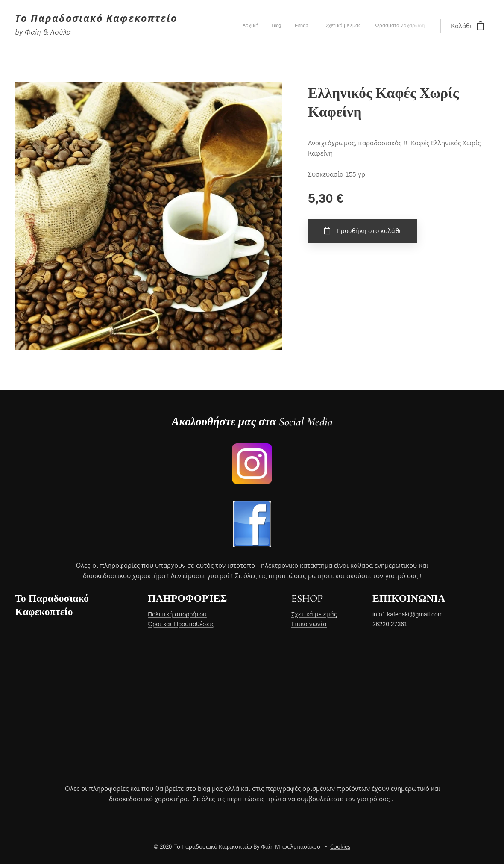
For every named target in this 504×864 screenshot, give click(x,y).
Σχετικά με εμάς (314, 615)
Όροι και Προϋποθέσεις (181, 624)
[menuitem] (368, 26)
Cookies (340, 846)
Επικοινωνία (309, 624)
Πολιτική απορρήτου (177, 615)
